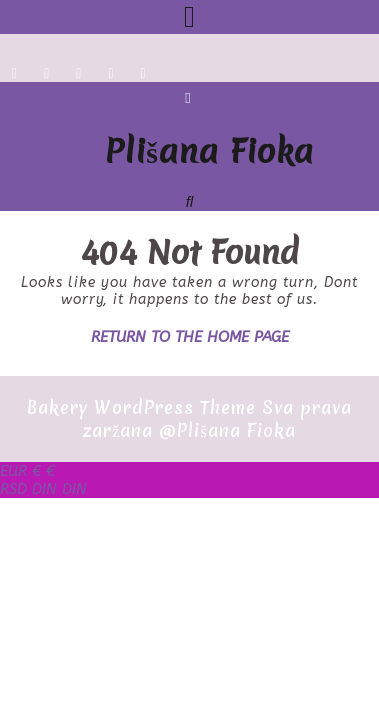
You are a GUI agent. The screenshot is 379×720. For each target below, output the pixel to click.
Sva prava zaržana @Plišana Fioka (217, 419)
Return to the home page (190, 337)
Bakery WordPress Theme (141, 407)
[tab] (189, 17)
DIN (43, 489)
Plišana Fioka (209, 151)
